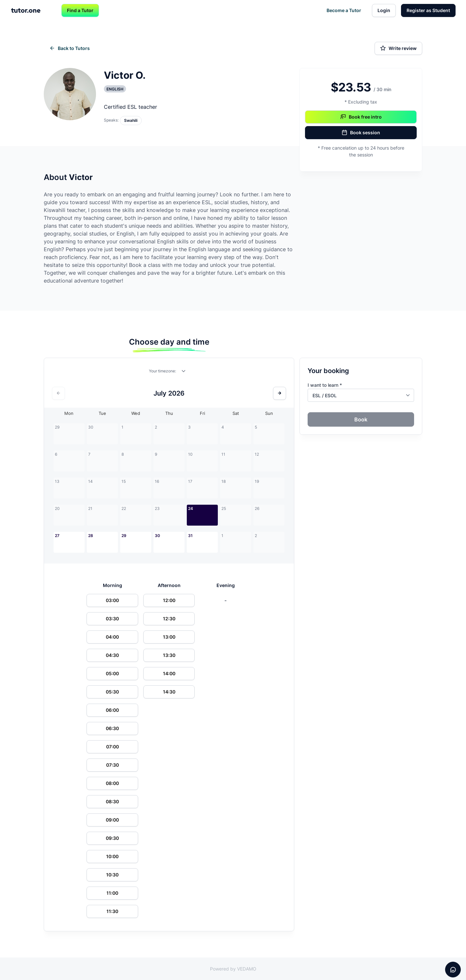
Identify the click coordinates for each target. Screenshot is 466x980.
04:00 (112, 637)
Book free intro (361, 117)
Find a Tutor (80, 10)
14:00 (169, 673)
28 (91, 536)
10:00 (112, 856)
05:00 (112, 673)
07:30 (112, 765)
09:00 (112, 820)
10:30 (112, 875)
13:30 (169, 655)
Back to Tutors (70, 48)
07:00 (112, 747)
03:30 (112, 619)
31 (190, 536)
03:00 (112, 600)
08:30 (112, 801)
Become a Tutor (344, 10)
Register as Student (428, 10)
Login (384, 10)
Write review (398, 48)
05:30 (112, 692)
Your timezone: (162, 371)
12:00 (169, 600)
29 (124, 536)
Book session (361, 133)
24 (191, 508)
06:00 (112, 710)
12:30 (169, 619)
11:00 (112, 893)
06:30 (112, 728)
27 (57, 536)
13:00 (169, 637)
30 (157, 536)
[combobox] (184, 372)
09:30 (112, 838)
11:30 (112, 911)
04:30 (112, 655)
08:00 (112, 783)
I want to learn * (325, 385)
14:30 (169, 692)
